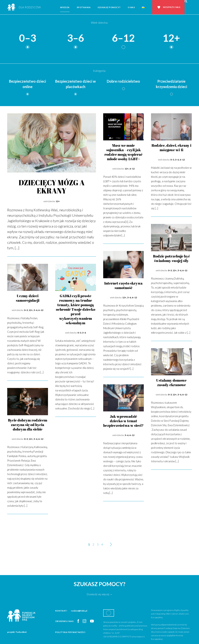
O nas (131, 7)
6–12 (123, 38)
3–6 (76, 38)
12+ (171, 38)
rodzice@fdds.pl (79, 611)
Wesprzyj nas (172, 7)
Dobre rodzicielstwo (123, 81)
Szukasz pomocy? (109, 7)
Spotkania (84, 7)
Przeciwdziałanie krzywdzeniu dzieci (171, 84)
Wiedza (65, 7)
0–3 (28, 38)
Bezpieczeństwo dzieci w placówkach (76, 84)
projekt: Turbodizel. (17, 632)
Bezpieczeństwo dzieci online (28, 84)
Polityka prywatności (70, 632)
